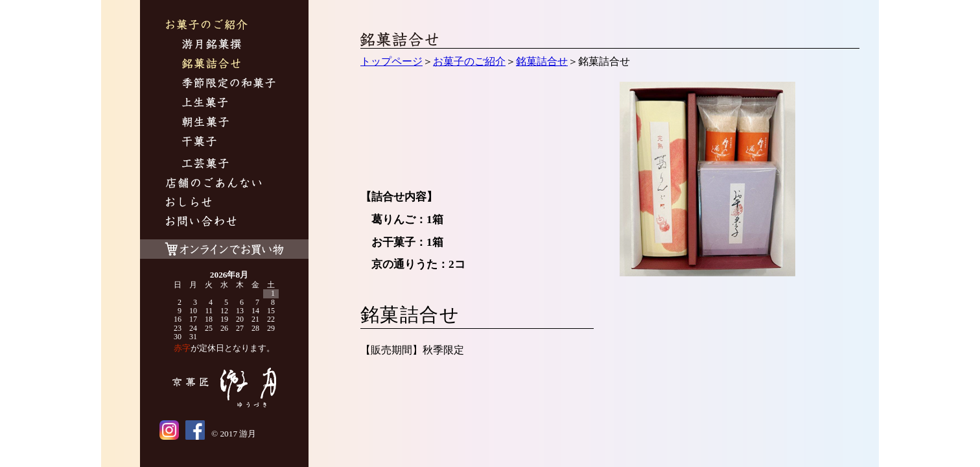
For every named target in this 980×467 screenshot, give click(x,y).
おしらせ (189, 204)
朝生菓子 (205, 124)
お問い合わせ (201, 223)
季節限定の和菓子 (229, 85)
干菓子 (199, 143)
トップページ (391, 61)
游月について (214, 185)
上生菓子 (205, 104)
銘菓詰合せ (211, 65)
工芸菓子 (205, 165)
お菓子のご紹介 (207, 26)
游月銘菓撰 (212, 46)
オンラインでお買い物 (224, 246)
